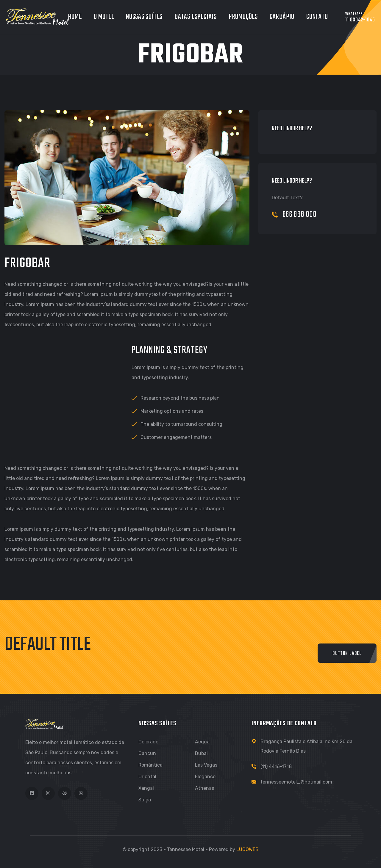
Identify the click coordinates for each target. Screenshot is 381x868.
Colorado (148, 742)
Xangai (146, 788)
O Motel (104, 17)
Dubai (201, 753)
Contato (317, 17)
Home (75, 17)
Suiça (145, 800)
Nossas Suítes (144, 17)
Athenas (204, 788)
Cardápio (282, 17)
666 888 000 (294, 215)
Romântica (150, 765)
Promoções (243, 17)
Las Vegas (206, 765)
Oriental (147, 777)
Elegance (205, 777)
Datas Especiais (196, 17)
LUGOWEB (248, 849)
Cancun (147, 753)
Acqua (202, 742)
